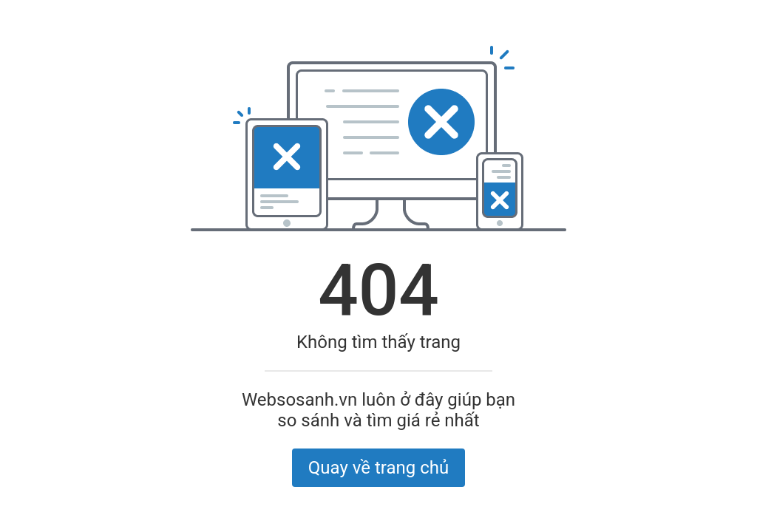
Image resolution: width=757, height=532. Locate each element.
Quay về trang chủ (378, 468)
